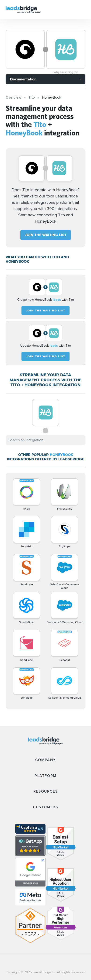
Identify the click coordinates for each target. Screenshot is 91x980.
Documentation (23, 79)
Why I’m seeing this (66, 72)
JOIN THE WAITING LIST (46, 235)
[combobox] (45, 440)
